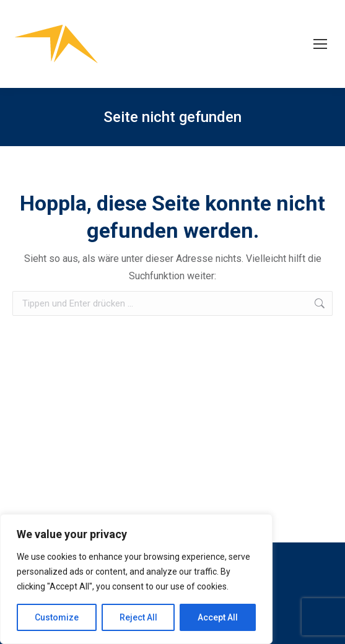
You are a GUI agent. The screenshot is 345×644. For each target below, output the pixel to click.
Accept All (218, 617)
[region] (136, 579)
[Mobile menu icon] (320, 44)
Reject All (138, 617)
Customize (57, 617)
